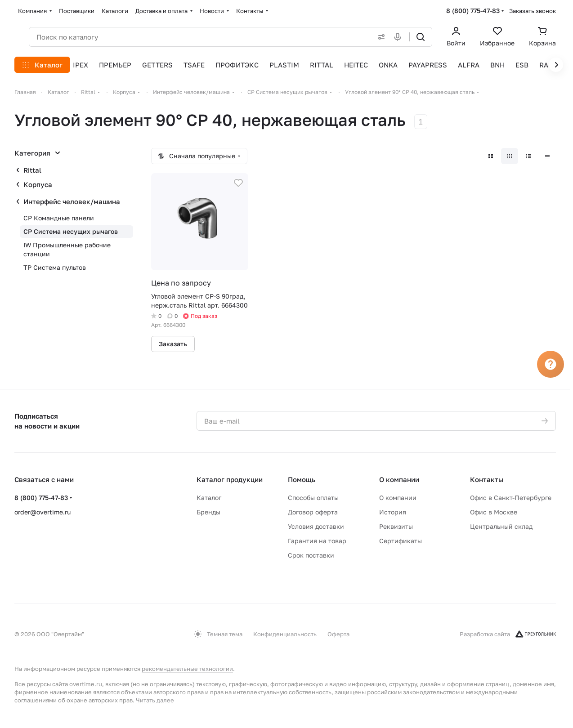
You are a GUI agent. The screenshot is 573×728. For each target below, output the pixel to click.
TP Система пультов (55, 267)
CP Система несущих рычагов (71, 231)
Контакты (487, 479)
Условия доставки (316, 526)
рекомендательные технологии (187, 669)
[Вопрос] (551, 364)
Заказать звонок (533, 11)
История (393, 512)
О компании (399, 479)
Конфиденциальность (285, 634)
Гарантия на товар (317, 541)
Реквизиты (396, 526)
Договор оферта (313, 512)
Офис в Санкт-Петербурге (511, 498)
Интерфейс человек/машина (72, 201)
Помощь (302, 479)
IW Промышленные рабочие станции (67, 249)
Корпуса (38, 184)
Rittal (32, 170)
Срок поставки (311, 555)
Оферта (338, 634)
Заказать (173, 344)
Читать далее (155, 700)
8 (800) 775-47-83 (473, 11)
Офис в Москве (494, 512)
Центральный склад (501, 526)
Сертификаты (401, 541)
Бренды (208, 512)
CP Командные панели (59, 218)
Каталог (209, 498)
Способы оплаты (313, 498)
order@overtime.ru (43, 512)
